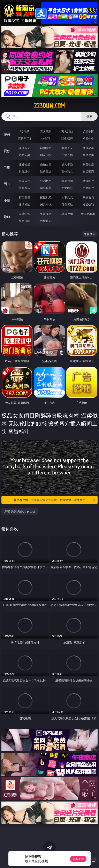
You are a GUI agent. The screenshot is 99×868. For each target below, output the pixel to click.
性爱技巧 (88, 204)
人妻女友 (67, 197)
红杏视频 (24, 221)
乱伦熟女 (67, 171)
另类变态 (88, 171)
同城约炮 (24, 214)
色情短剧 (46, 221)
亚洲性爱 (24, 164)
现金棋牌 (67, 138)
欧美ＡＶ (67, 148)
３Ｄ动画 (88, 148)
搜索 (89, 116)
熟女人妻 (24, 155)
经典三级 (46, 171)
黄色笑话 (67, 204)
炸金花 (46, 138)
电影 (7, 167)
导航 (7, 217)
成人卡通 (67, 164)
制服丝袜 (24, 171)
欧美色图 (67, 181)
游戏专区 (88, 131)
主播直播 (67, 155)
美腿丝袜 (24, 188)
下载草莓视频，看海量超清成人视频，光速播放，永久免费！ (53, 500)
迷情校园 (24, 204)
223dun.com (49, 106)
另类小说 (46, 204)
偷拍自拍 (46, 164)
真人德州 (46, 131)
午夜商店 (46, 214)
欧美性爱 (88, 164)
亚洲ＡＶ (24, 148)
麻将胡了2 (24, 138)
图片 (7, 184)
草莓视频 (67, 214)
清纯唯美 (46, 188)
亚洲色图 (46, 181)
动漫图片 (88, 181)
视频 (7, 151)
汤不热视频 (88, 214)
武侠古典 (88, 197)
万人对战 (67, 131)
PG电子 (25, 131)
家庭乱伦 (46, 197)
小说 (7, 200)
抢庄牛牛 (88, 138)
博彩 (7, 134)
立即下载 (78, 859)
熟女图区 (67, 188)
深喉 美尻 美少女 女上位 (20, 511)
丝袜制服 (46, 155)
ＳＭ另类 (88, 155)
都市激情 (24, 197)
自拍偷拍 (46, 148)
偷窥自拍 (24, 181)
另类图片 (88, 188)
